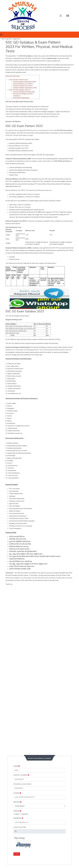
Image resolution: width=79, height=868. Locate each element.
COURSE (17, 793)
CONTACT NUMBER (21, 775)
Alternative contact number (22, 784)
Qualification (18, 818)
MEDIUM (17, 811)
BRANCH (17, 802)
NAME (17, 766)
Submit (17, 854)
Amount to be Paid (20, 827)
